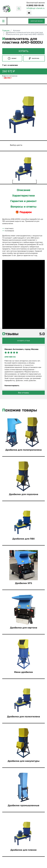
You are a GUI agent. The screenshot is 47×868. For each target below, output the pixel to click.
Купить (24, 51)
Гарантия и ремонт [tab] (23, 201)
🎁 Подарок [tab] (24, 212)
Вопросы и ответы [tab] (23, 207)
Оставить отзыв (23, 341)
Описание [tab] (24, 190)
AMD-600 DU (10, 357)
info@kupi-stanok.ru (36, 8)
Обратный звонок (37, 21)
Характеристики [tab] (23, 196)
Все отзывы (23, 393)
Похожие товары (20, 410)
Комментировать (12, 386)
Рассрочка (34, 58)
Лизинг (12, 58)
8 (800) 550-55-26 (35, 5)
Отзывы (10, 334)
